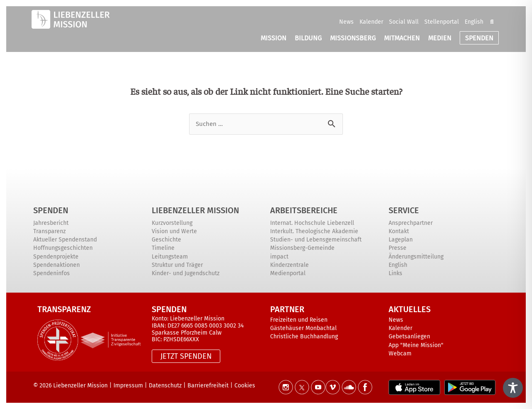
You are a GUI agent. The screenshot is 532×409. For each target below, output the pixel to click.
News (346, 22)
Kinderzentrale (289, 265)
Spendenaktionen (57, 265)
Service (404, 210)
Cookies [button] (245, 386)
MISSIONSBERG (353, 38)
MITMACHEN (402, 38)
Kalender (371, 22)
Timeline (163, 248)
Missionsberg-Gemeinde (302, 248)
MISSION (273, 38)
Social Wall (404, 22)
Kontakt (399, 231)
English (474, 22)
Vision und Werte (174, 231)
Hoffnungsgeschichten (63, 248)
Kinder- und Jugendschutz (186, 273)
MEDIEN (440, 38)
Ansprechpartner (411, 223)
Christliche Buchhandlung (304, 336)
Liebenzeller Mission (195, 210)
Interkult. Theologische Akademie (314, 231)
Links (395, 273)
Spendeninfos (52, 273)
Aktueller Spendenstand (65, 240)
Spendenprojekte (56, 257)
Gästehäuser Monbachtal (303, 328)
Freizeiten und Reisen (299, 320)
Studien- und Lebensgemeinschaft (316, 240)
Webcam (400, 354)
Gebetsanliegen (409, 336)
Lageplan (401, 240)
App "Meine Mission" (416, 345)
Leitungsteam (170, 257)
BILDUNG (308, 38)
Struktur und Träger (177, 265)
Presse (398, 248)
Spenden (51, 210)
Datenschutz (165, 386)
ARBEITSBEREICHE (304, 210)
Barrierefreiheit (208, 386)
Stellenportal (442, 22)
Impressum (128, 386)
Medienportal (288, 273)
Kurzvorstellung (172, 223)
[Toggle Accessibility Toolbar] (513, 388)
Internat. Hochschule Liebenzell (312, 223)
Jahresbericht (51, 223)
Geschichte (166, 240)
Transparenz (49, 231)
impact (279, 257)
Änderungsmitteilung (416, 257)
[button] (492, 22)
